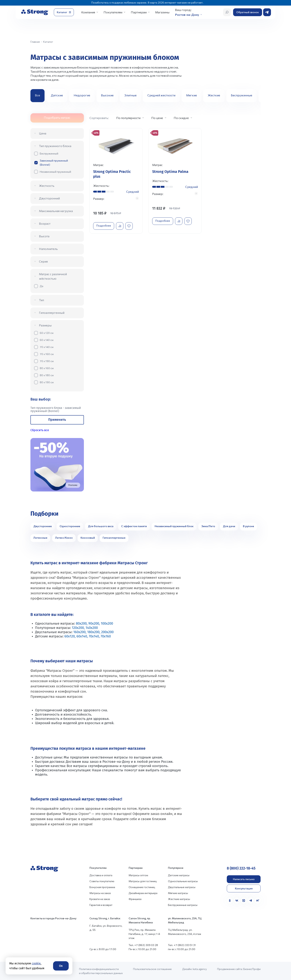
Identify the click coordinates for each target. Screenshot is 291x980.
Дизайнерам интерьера (143, 893)
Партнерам (139, 12)
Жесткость (47, 186)
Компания (88, 12)
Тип (41, 300)
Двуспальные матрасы (182, 887)
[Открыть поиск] (227, 12)
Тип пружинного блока (55, 146)
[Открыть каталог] (64, 12)
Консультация (244, 888)
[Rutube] (258, 901)
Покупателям (113, 12)
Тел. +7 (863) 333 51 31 (182, 945)
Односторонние (70, 526)
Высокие (107, 95)
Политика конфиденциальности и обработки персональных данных (101, 971)
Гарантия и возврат (101, 905)
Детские (57, 95)
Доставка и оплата (101, 875)
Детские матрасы (179, 875)
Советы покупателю (102, 881)
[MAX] (244, 901)
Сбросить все (40, 430)
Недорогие (82, 95)
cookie (36, 963)
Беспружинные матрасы (183, 905)
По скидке (181, 118)
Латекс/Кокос (64, 538)
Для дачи (229, 526)
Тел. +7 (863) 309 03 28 (143, 945)
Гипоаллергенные (114, 538)
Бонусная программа (102, 887)
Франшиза (135, 899)
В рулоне (249, 526)
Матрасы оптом (138, 875)
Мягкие (192, 95)
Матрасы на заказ (100, 893)
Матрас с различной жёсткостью (53, 276)
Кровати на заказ (100, 899)
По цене (157, 118)
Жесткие (214, 95)
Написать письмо (244, 879)
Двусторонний (49, 198)
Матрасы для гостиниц (143, 881)
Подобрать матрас (57, 117)
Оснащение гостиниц (142, 887)
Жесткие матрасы (179, 899)
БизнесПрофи (252, 969)
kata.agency (200, 969)
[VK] (237, 901)
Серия (43, 261)
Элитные (130, 95)
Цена (43, 133)
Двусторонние (43, 526)
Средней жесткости (161, 95)
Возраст (45, 223)
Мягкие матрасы (178, 893)
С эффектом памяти (134, 526)
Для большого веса (101, 526)
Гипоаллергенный (52, 313)
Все (37, 95)
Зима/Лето (208, 526)
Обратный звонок (248, 12)
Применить (57, 420)
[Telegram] (251, 901)
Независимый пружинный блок (174, 526)
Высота (44, 236)
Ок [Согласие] (61, 966)
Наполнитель (48, 249)
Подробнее (104, 226)
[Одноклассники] (230, 901)
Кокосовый (88, 538)
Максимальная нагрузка (56, 211)
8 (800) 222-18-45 (241, 868)
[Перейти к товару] (116, 181)
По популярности (128, 118)
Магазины (162, 12)
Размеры (45, 325)
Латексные (40, 538)
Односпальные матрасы (183, 881)
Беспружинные (242, 95)
